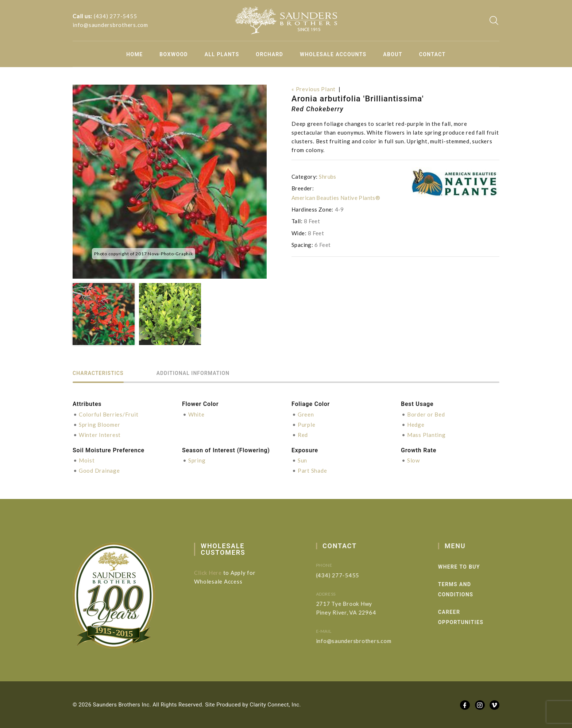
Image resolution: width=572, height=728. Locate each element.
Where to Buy (472, 567)
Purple (307, 425)
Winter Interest (100, 435)
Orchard (269, 54)
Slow (413, 460)
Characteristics (98, 373)
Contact (432, 54)
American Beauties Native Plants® (336, 198)
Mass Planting (426, 435)
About (393, 54)
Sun (302, 460)
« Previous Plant (314, 89)
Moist (87, 460)
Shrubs (327, 177)
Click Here (214, 573)
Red (303, 435)
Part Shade (312, 471)
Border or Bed (426, 414)
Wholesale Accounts (333, 54)
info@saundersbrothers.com (110, 25)
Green (306, 414)
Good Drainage (99, 471)
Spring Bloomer (100, 425)
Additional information (193, 373)
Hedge (416, 425)
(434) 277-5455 (115, 16)
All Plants (222, 54)
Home (134, 54)
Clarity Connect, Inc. (275, 705)
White (196, 414)
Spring (197, 460)
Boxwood (174, 54)
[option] (170, 182)
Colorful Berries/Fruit (109, 414)
